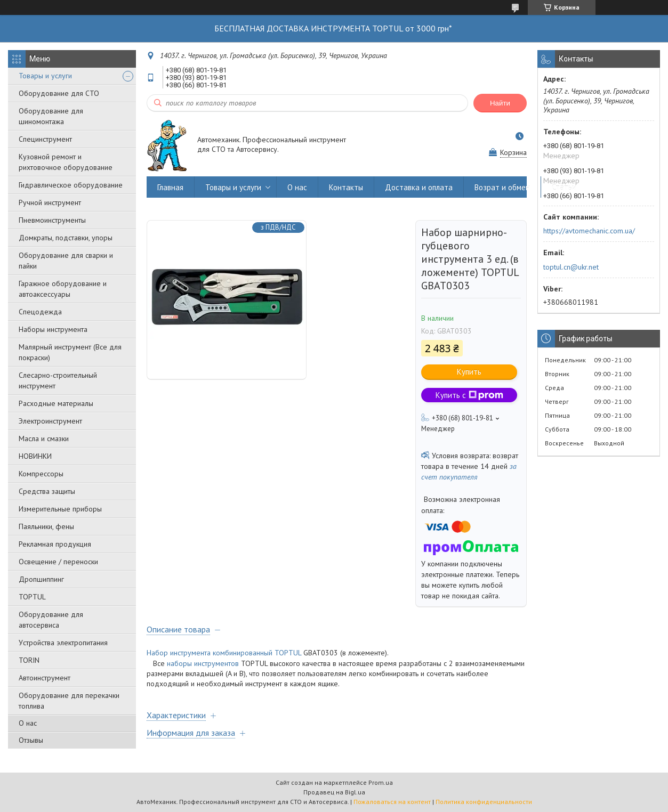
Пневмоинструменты (52, 220)
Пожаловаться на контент (392, 802)
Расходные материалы (56, 403)
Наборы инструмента (53, 329)
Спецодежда (40, 312)
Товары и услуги (45, 76)
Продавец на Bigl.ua (334, 792)
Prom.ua (381, 782)
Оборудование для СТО (59, 93)
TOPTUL (32, 597)
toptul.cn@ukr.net (571, 267)
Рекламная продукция (55, 544)
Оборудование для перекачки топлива (69, 701)
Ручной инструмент (50, 202)
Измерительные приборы (60, 509)
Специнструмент (45, 139)
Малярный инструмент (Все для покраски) (70, 352)
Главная (170, 187)
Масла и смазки (44, 439)
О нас (28, 723)
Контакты (346, 187)
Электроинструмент (50, 421)
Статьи (564, 187)
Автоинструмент (45, 678)
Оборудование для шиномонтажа (51, 116)
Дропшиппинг (41, 579)
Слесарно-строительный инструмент (58, 380)
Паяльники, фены (46, 526)
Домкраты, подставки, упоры (66, 238)
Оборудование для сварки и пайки (66, 261)
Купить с (469, 395)
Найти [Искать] (500, 103)
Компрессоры (41, 474)
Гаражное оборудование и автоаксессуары (63, 289)
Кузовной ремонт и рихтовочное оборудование (66, 162)
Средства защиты (47, 491)
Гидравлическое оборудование (71, 185)
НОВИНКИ (35, 456)
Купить (469, 372)
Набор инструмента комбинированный (210, 653)
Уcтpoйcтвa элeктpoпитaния (63, 643)
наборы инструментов (203, 663)
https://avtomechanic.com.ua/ (589, 231)
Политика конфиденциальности (484, 802)
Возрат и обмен (502, 187)
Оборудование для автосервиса (51, 620)
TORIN (29, 660)
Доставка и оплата (419, 187)
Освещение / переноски (58, 562)
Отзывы (31, 740)
